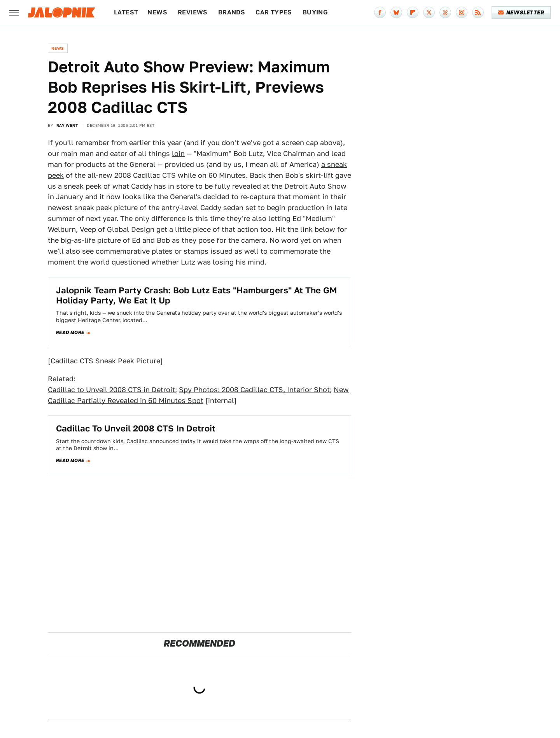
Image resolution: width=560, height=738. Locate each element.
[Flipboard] (413, 12)
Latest (126, 12)
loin (178, 153)
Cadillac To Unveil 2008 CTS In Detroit (136, 428)
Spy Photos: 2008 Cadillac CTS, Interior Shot (254, 390)
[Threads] (445, 12)
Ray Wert (67, 125)
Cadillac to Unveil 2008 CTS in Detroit (111, 390)
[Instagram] (462, 12)
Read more (70, 333)
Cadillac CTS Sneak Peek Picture (105, 361)
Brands (232, 12)
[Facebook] (380, 12)
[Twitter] (429, 12)
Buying (315, 12)
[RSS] (478, 12)
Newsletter (521, 12)
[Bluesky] (396, 12)
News (157, 12)
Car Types (274, 12)
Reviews (193, 12)
